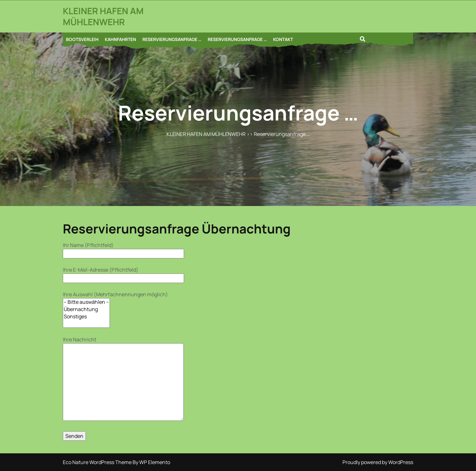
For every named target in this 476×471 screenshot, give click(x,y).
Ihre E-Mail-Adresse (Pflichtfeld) (123, 274)
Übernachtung (86, 309)
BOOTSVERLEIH (82, 39)
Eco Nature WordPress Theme (98, 462)
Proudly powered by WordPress (378, 462)
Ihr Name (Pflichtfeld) (123, 249)
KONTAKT (283, 39)
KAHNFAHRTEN (120, 39)
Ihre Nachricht (123, 379)
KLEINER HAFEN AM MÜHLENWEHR (103, 16)
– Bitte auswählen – (86, 302)
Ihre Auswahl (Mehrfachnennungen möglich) (115, 309)
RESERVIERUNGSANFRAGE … (172, 39)
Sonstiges (86, 317)
